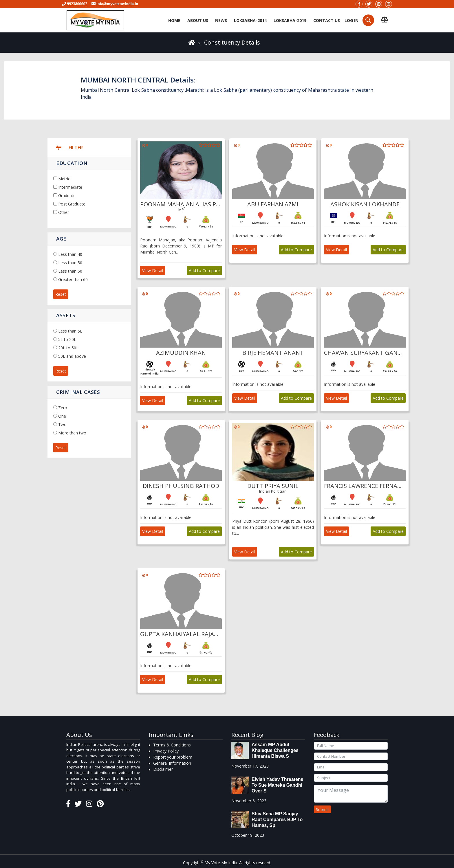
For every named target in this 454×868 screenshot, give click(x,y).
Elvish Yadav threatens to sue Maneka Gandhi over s (277, 785)
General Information (172, 763)
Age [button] (61, 239)
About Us (198, 20)
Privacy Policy (166, 751)
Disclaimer (163, 769)
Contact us (327, 20)
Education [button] (72, 163)
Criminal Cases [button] (78, 392)
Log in (351, 20)
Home (174, 20)
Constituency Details (232, 42)
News (221, 20)
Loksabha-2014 (250, 20)
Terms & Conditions (172, 745)
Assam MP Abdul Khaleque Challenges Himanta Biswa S (275, 750)
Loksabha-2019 (290, 20)
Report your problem (173, 757)
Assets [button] (66, 315)
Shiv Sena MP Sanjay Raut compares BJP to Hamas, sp (277, 820)
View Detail (153, 270)
